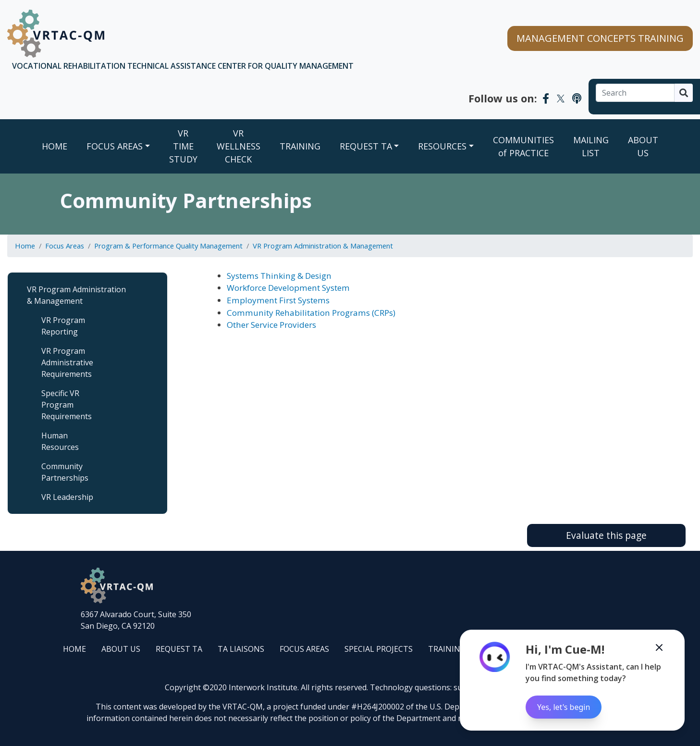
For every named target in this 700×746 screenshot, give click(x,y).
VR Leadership (67, 497)
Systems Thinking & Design (279, 276)
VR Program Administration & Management (323, 246)
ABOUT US (643, 146)
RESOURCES (442, 146)
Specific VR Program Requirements (67, 405)
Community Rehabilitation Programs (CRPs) (311, 313)
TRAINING (300, 146)
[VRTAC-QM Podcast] (577, 98)
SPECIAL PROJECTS (379, 649)
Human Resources (60, 441)
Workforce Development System (288, 288)
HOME (74, 649)
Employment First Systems (278, 300)
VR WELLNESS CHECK (239, 146)
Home (55, 146)
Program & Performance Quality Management (168, 246)
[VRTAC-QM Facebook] (546, 98)
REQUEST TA (366, 146)
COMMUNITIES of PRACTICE (523, 146)
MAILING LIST (591, 146)
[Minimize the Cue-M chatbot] (659, 647)
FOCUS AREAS (115, 146)
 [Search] (684, 93)
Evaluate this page (606, 535)
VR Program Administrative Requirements (67, 362)
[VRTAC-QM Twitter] (561, 98)
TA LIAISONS (241, 649)
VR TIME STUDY (183, 146)
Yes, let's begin (564, 707)
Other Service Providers (271, 325)
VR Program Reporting (63, 326)
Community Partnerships (65, 472)
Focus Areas (65, 246)
